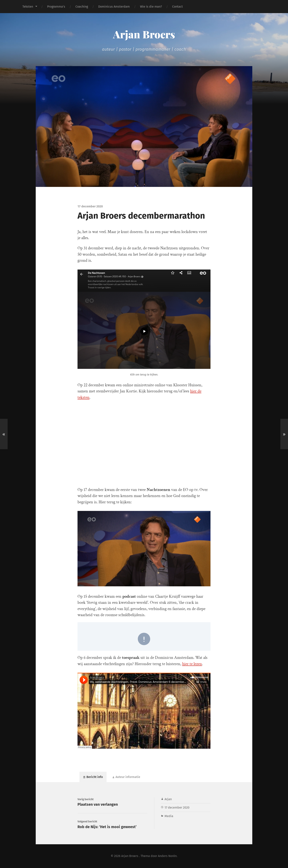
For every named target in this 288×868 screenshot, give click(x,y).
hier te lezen (192, 664)
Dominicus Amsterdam (114, 7)
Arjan (168, 799)
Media (169, 816)
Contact (177, 7)
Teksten (28, 7)
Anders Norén (167, 856)
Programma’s (56, 7)
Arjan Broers (144, 34)
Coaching (82, 7)
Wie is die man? (151, 7)
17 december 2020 (177, 808)
